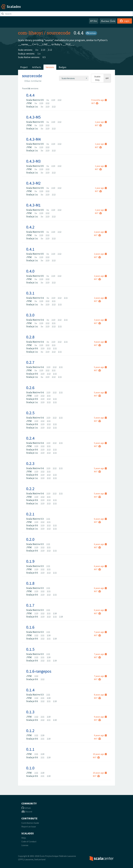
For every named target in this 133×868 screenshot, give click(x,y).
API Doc (94, 21)
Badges (63, 67)
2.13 (43, 50)
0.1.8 (30, 583)
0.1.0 (30, 768)
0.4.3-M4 (33, 139)
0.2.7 (30, 362)
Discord (27, 812)
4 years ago (100, 342)
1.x (39, 54)
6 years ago (100, 519)
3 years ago (100, 320)
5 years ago (100, 367)
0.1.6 (30, 627)
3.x (37, 50)
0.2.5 (30, 413)
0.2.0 (30, 539)
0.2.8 (30, 337)
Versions (50, 67)
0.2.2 (30, 489)
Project (24, 67)
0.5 (44, 57)
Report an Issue (29, 827)
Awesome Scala (108, 21)
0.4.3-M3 (33, 161)
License (25, 845)
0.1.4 (30, 690)
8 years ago (100, 695)
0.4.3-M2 (33, 183)
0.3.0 (30, 315)
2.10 (55, 613)
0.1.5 (30, 649)
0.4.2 (30, 227)
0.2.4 (30, 438)
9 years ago (100, 717)
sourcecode (59, 33)
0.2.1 (30, 514)
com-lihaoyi (30, 33)
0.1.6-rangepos (39, 671)
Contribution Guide (30, 823)
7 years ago (100, 632)
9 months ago (99, 100)
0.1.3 (30, 712)
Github (26, 808)
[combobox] (74, 78)
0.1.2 (30, 731)
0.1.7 (30, 605)
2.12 (50, 50)
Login (125, 21)
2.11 (66, 298)
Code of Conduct (29, 841)
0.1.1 (30, 749)
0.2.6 (30, 388)
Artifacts (37, 67)
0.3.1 (30, 293)
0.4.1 (30, 249)
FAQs (24, 838)
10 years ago (100, 754)
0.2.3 (30, 463)
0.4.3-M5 (33, 117)
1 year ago (101, 122)
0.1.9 (30, 561)
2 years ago (100, 232)
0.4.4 (30, 95)
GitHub (91, 33)
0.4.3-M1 (33, 205)
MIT (95, 103)
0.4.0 (30, 271)
